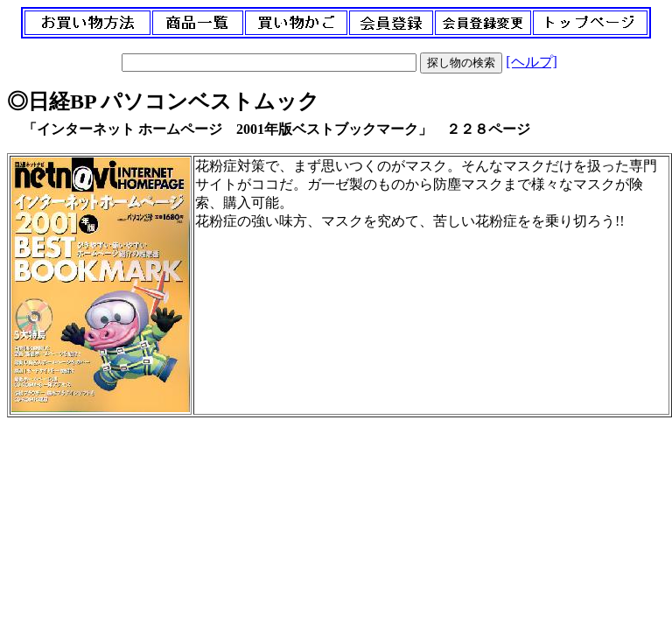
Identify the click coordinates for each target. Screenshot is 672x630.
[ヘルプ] (532, 62)
